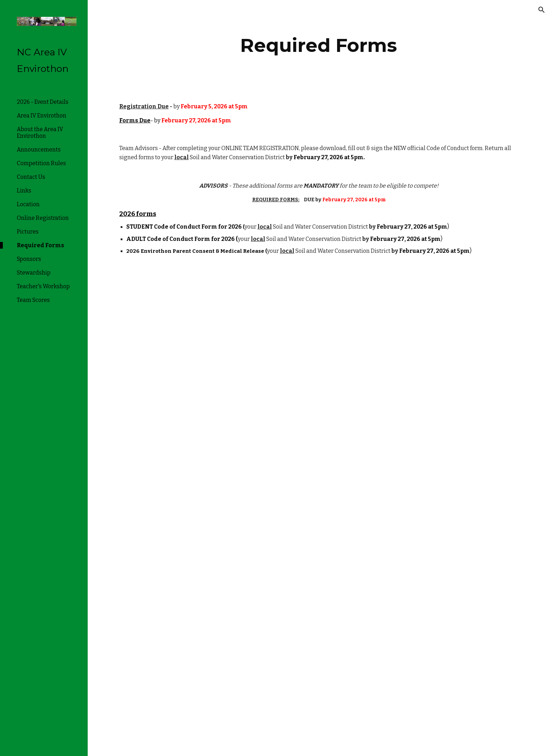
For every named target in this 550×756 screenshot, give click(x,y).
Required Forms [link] (41, 245)
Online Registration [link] (43, 218)
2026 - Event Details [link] (43, 102)
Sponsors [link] (29, 259)
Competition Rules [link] (41, 163)
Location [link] (28, 204)
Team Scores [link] (33, 300)
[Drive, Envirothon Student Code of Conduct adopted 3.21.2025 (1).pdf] (215, 512)
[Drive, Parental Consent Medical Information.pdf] (215, 674)
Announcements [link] (39, 150)
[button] (542, 10)
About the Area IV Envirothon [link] (40, 133)
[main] (319, 45)
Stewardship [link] (34, 273)
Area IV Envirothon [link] (42, 116)
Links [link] (24, 191)
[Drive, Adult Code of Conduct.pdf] (215, 349)
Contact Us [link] (31, 177)
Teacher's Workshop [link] (43, 286)
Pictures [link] (28, 232)
